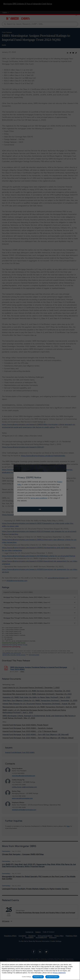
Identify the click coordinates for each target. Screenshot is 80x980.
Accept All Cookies (52, 977)
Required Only (38, 977)
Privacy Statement (59, 973)
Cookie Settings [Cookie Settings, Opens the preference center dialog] (26, 977)
